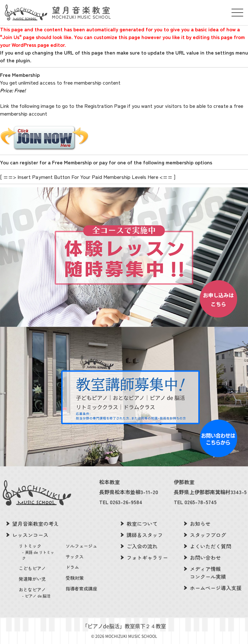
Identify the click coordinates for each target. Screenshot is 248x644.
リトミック (38, 552)
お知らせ (200, 524)
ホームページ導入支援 (216, 588)
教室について (142, 524)
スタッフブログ (208, 535)
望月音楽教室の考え (36, 524)
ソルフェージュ (81, 546)
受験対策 (75, 578)
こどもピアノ (32, 568)
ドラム (72, 567)
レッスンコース (30, 535)
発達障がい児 (32, 579)
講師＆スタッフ (145, 535)
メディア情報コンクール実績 (208, 573)
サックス (75, 556)
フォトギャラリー (147, 557)
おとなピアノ (38, 592)
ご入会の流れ (142, 546)
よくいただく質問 (211, 546)
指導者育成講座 (81, 588)
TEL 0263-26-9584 (121, 502)
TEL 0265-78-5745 (195, 502)
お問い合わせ (205, 557)
